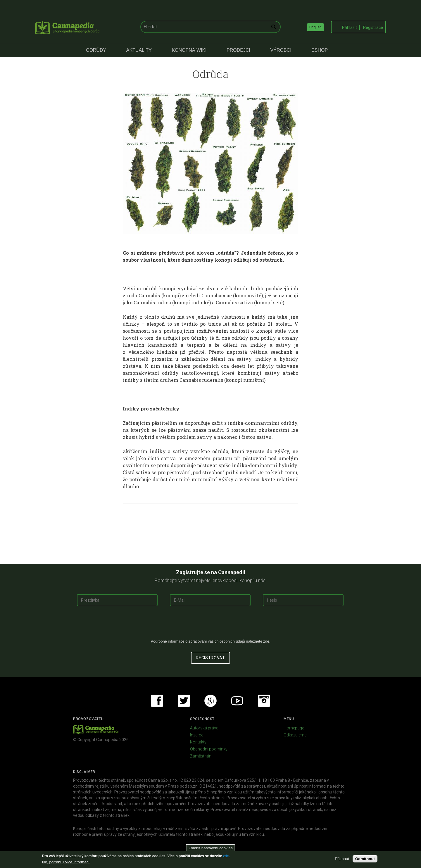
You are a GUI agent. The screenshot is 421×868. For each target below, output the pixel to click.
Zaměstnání (201, 756)
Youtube (237, 701)
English (315, 27)
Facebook (157, 701)
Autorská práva (204, 728)
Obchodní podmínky (209, 749)
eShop (320, 50)
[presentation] (210, 625)
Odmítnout (365, 859)
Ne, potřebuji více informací (66, 862)
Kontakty (198, 742)
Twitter (184, 701)
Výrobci (281, 50)
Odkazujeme (295, 735)
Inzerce (197, 735)
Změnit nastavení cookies (210, 848)
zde (226, 856)
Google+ (210, 701)
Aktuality (139, 50)
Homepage (294, 728)
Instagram (264, 701)
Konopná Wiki (189, 50)
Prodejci (238, 50)
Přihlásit (350, 27)
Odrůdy (96, 50)
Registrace (373, 27)
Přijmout (342, 859)
